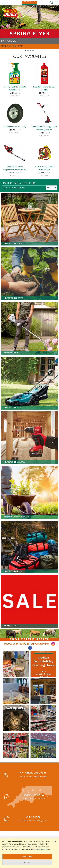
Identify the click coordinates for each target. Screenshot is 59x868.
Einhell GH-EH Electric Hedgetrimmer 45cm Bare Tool (15, 168)
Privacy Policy (42, 850)
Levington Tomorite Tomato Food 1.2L (44, 88)
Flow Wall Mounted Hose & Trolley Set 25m (44, 168)
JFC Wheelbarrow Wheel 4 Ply (15, 127)
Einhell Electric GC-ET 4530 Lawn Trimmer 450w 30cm (44, 128)
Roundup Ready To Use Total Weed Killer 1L (15, 88)
